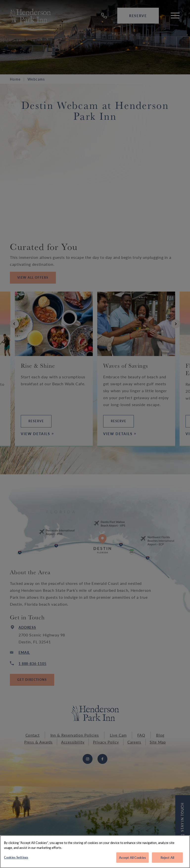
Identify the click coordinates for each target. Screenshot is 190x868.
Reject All (167, 857)
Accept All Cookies (132, 857)
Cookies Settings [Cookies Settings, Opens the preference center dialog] (16, 857)
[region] (95, 852)
